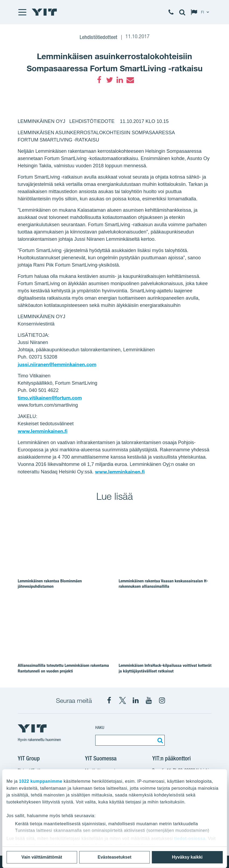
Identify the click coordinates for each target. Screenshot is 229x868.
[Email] (130, 80)
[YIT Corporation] (136, 700)
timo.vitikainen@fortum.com (50, 398)
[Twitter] (110, 80)
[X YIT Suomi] (122, 700)
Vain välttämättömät (42, 857)
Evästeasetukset (114, 857)
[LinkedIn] (120, 80)
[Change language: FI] (201, 12)
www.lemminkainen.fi (43, 431)
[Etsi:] (159, 740)
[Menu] (22, 12)
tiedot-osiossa (190, 839)
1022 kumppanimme (41, 781)
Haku (100, 727)
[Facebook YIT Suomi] (109, 700)
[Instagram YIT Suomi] (162, 700)
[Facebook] (99, 80)
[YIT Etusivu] (44, 12)
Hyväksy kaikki (187, 857)
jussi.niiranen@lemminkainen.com (57, 364)
